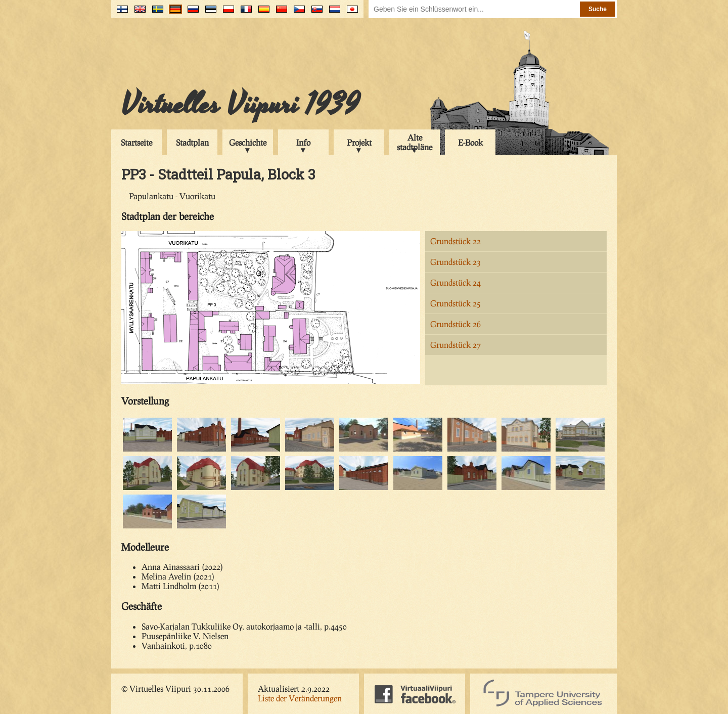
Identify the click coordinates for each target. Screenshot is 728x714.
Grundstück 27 (456, 345)
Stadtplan (192, 142)
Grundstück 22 (456, 241)
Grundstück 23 (456, 262)
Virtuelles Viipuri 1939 (240, 105)
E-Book (470, 142)
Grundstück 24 (456, 282)
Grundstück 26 (456, 324)
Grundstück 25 (456, 303)
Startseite (136, 142)
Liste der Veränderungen (300, 698)
